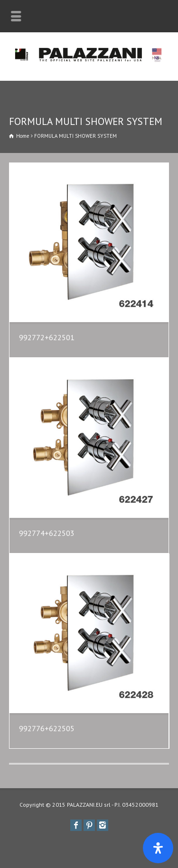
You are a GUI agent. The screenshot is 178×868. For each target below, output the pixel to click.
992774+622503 (47, 533)
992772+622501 (47, 337)
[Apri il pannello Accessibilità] (158, 848)
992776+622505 (47, 728)
